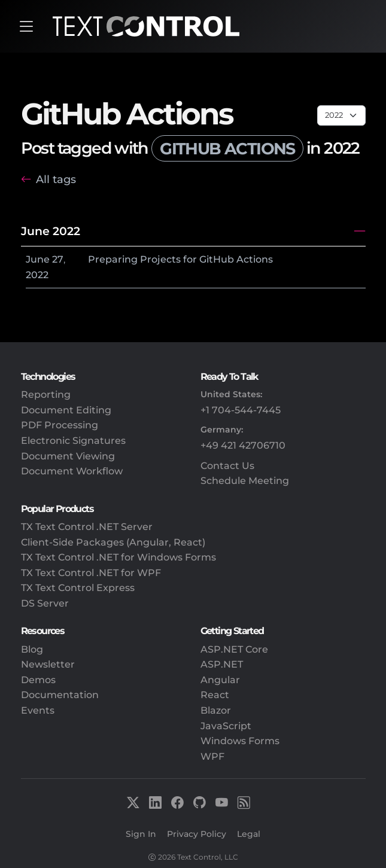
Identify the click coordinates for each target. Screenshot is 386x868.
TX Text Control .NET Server (87, 527)
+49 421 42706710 (243, 445)
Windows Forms (240, 741)
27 (58, 259)
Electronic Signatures (73, 441)
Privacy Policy (197, 834)
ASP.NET (222, 664)
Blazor (216, 710)
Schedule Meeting (245, 481)
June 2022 (51, 231)
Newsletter (48, 664)
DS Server (45, 603)
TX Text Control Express (78, 588)
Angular (220, 680)
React (215, 695)
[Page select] (341, 115)
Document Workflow (72, 471)
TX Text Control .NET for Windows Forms (118, 557)
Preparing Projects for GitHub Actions (180, 259)
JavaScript (226, 726)
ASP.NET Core (234, 649)
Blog (32, 649)
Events (38, 710)
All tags (56, 179)
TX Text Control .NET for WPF (91, 573)
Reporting (46, 395)
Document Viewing (68, 456)
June (38, 259)
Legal (249, 834)
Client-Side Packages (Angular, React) (113, 542)
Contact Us (227, 466)
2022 (37, 275)
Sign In (141, 834)
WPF (212, 756)
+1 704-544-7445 (241, 410)
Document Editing (66, 410)
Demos (38, 680)
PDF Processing (60, 425)
